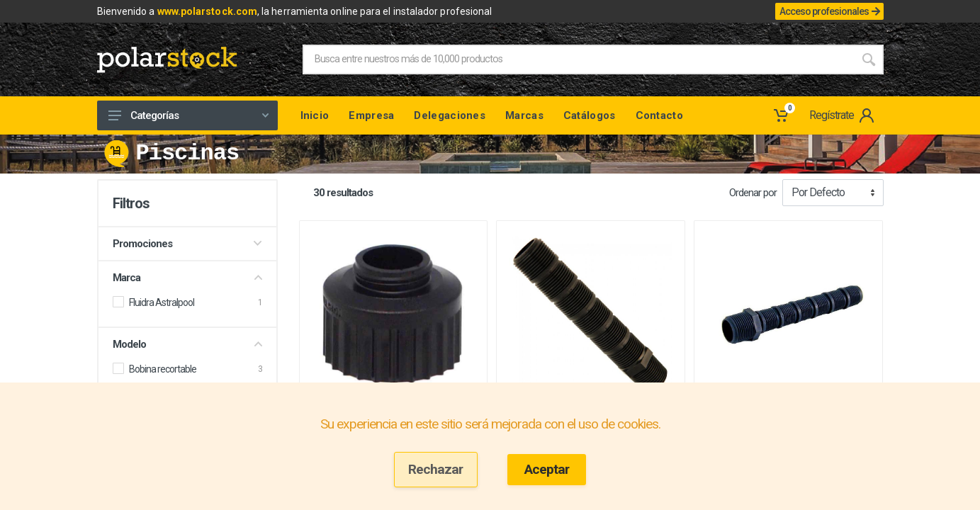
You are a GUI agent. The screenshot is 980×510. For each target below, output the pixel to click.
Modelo (187, 344)
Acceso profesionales (829, 11)
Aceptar (547, 469)
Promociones (187, 244)
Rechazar (435, 469)
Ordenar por (753, 193)
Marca (187, 278)
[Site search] (578, 59)
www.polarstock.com (207, 11)
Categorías (188, 115)
